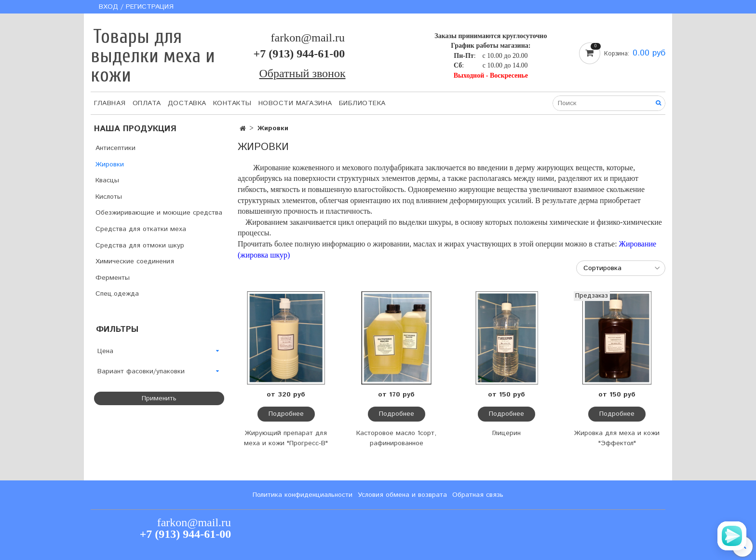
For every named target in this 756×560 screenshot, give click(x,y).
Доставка (187, 103)
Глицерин (506, 433)
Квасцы (107, 180)
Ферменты (113, 278)
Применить (159, 398)
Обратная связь (478, 495)
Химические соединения (135, 261)
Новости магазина (295, 103)
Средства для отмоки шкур (140, 246)
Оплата (147, 103)
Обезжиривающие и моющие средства (159, 213)
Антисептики (115, 148)
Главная (110, 103)
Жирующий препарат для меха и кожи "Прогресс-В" (286, 438)
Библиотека (362, 103)
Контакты (232, 103)
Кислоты (109, 197)
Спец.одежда (117, 294)
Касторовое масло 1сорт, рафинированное (396, 438)
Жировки (110, 164)
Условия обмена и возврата (402, 495)
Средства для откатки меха (141, 229)
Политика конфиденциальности (303, 495)
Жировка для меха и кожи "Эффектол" (617, 438)
